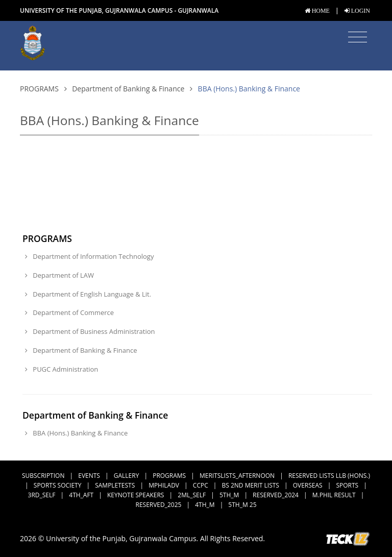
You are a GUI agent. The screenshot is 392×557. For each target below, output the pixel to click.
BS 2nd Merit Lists (251, 485)
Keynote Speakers (136, 495)
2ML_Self (192, 495)
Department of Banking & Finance (128, 89)
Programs (39, 89)
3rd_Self (42, 495)
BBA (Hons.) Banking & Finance (76, 433)
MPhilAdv (164, 485)
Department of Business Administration (90, 331)
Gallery (127, 476)
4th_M (205, 505)
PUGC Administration (62, 369)
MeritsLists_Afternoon (237, 476)
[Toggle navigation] (358, 37)
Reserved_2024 (276, 495)
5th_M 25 (242, 505)
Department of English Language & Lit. (88, 294)
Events (89, 476)
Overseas (308, 485)
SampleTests (115, 485)
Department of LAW (59, 275)
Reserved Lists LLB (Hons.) (329, 476)
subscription (43, 476)
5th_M (229, 495)
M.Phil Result (334, 495)
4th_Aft (81, 495)
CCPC (201, 485)
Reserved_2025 (159, 505)
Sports (347, 485)
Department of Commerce (69, 312)
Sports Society (58, 485)
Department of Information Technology (89, 256)
